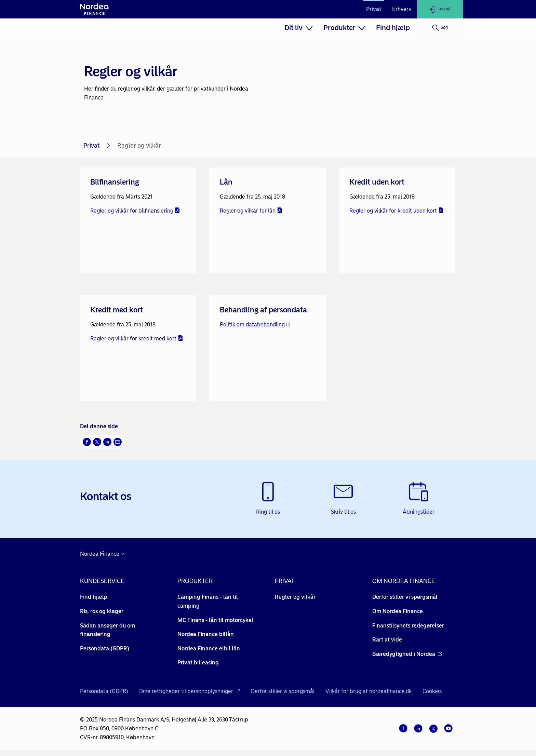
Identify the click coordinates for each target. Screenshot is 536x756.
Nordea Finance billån (206, 634)
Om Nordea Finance (398, 611)
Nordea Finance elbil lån (209, 649)
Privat (374, 9)
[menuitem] (298, 28)
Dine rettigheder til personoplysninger (190, 689)
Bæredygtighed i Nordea (407, 654)
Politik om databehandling (255, 325)
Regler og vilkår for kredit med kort (137, 339)
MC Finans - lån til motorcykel (215, 620)
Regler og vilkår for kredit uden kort (397, 211)
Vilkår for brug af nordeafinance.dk (368, 691)
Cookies (432, 691)
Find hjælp (393, 28)
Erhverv (402, 9)
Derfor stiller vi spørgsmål (405, 597)
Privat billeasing (198, 663)
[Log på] (440, 9)
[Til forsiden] (94, 9)
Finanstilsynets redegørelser (408, 626)
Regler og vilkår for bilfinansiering (135, 211)
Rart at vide (387, 640)
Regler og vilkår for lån (251, 211)
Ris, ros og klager (102, 611)
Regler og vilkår (295, 597)
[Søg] (440, 28)
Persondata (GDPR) (105, 649)
